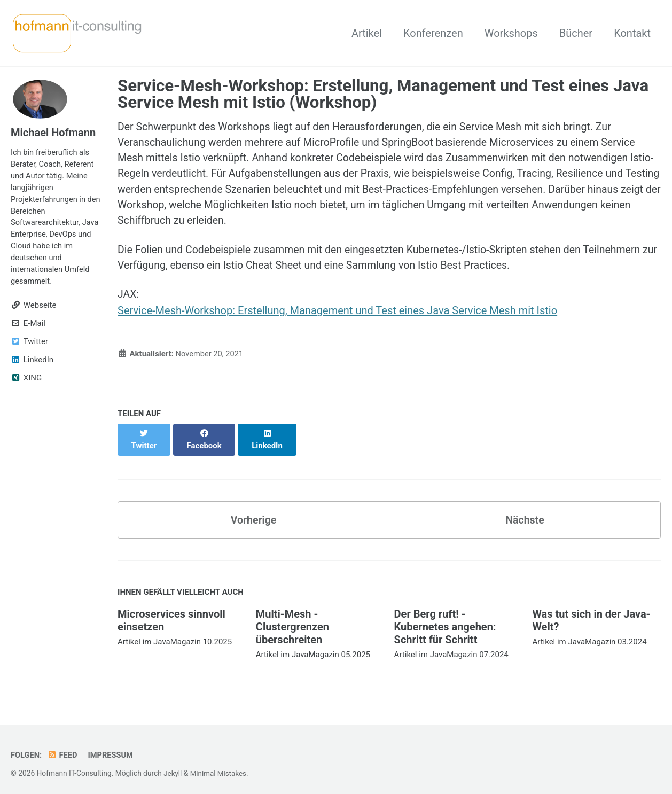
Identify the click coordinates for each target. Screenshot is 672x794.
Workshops (511, 33)
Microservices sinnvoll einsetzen (171, 614)
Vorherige (253, 513)
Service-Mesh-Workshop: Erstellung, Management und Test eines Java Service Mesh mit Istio (337, 315)
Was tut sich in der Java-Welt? (591, 614)
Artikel (367, 33)
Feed (63, 749)
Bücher (576, 33)
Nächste (525, 513)
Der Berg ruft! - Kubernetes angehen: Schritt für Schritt (445, 621)
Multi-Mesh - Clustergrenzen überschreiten (292, 621)
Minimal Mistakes (220, 767)
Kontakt (632, 33)
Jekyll (173, 767)
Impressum (112, 749)
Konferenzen (433, 33)
